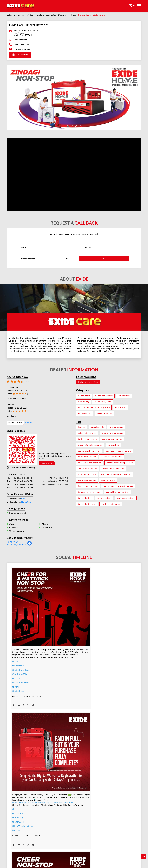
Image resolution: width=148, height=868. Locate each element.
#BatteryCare (61, 652)
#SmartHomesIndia (64, 793)
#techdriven (60, 823)
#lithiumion (60, 806)
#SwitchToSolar (62, 772)
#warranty (60, 660)
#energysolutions (63, 827)
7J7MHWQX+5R (14, 542)
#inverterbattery (105, 646)
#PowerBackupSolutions (66, 764)
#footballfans (18, 664)
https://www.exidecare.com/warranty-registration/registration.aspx (72, 626)
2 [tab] (72, 126)
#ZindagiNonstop (106, 629)
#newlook (17, 752)
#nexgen (16, 756)
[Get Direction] (29, 545)
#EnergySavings (62, 768)
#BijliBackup (61, 785)
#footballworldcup (21, 643)
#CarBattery (61, 647)
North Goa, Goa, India (16, 544)
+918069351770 (21, 45)
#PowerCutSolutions (64, 781)
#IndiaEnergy (61, 789)
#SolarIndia (60, 777)
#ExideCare (60, 643)
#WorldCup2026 (20, 647)
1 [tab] (67, 126)
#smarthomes (61, 814)
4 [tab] (81, 126)
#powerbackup (62, 819)
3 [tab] (76, 126)
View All (29, 423)
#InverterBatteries (20, 655)
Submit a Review (15, 423)
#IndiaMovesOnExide (107, 757)
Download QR (47, 463)
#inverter (16, 651)
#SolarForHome (62, 760)
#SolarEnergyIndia (63, 798)
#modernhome (19, 744)
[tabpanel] (74, 97)
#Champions (104, 748)
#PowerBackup (19, 748)
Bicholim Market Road (88, 382)
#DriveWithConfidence (66, 656)
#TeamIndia (103, 744)
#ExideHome (18, 638)
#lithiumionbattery (64, 810)
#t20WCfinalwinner (107, 761)
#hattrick (16, 659)
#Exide (15, 634)
